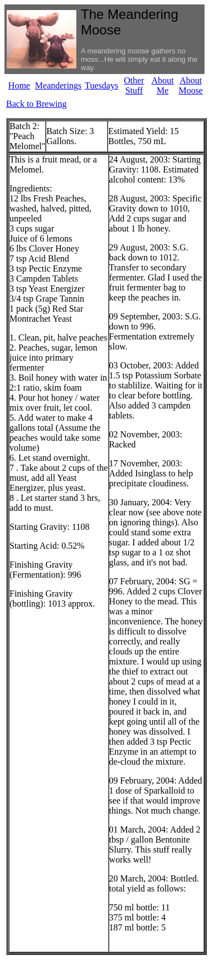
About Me (163, 85)
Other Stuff (134, 85)
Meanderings (59, 85)
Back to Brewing (36, 104)
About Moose (191, 85)
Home (19, 85)
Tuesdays (101, 85)
